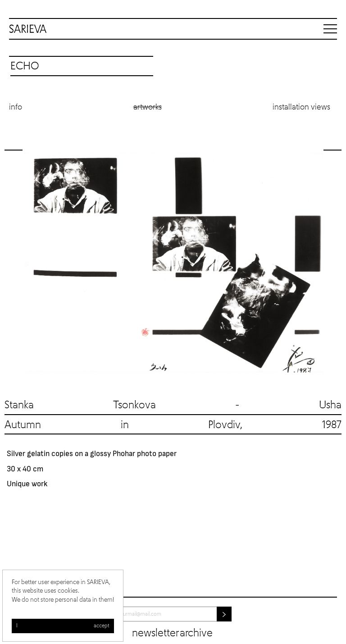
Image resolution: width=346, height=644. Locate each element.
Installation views (301, 107)
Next (332, 263)
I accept (63, 626)
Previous (14, 263)
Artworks (148, 107)
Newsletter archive (172, 633)
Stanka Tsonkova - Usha (173, 405)
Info (16, 107)
